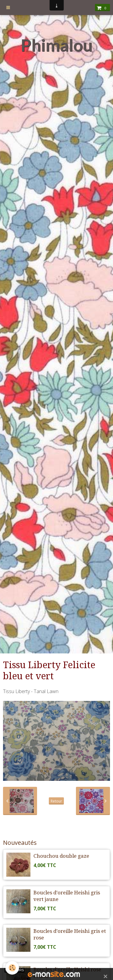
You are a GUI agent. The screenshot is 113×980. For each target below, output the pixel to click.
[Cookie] (12, 968)
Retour (56, 801)
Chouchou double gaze (61, 856)
